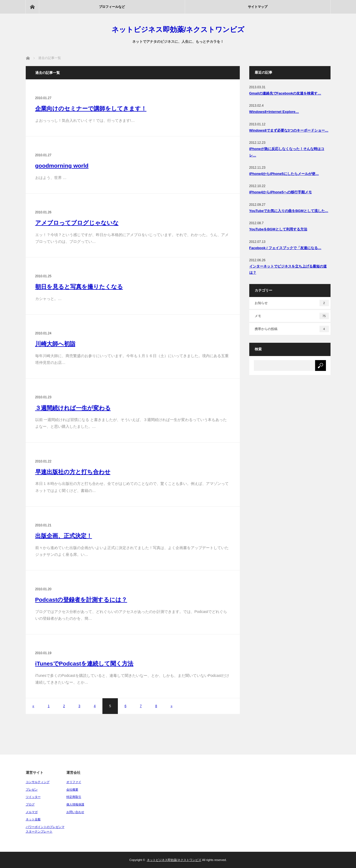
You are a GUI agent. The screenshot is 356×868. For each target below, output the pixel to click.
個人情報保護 (75, 804)
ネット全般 (33, 819)
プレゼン (32, 789)
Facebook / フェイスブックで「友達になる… (285, 248)
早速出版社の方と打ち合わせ (73, 472)
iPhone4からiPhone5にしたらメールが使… (284, 174)
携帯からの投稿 (292, 329)
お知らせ (292, 303)
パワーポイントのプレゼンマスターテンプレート (45, 829)
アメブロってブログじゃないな (77, 223)
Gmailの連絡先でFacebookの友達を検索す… (285, 93)
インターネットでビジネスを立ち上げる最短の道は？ (288, 269)
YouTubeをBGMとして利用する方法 (278, 229)
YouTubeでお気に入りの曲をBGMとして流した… (289, 211)
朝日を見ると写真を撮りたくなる (79, 287)
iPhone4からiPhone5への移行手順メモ (281, 192)
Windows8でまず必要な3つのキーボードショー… (289, 130)
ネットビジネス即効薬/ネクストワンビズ (178, 30)
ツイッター (33, 797)
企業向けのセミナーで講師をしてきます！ (91, 108)
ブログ (30, 804)
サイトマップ (258, 7)
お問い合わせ (75, 812)
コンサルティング (38, 782)
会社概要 (72, 789)
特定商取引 (74, 797)
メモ (292, 316)
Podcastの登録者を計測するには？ (81, 600)
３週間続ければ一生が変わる (73, 408)
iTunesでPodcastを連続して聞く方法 (84, 663)
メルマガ (32, 812)
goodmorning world (62, 166)
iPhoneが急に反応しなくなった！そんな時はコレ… (287, 152)
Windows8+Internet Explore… (274, 112)
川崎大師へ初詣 (55, 344)
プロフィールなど (112, 7)
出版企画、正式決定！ (64, 536)
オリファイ (74, 782)
